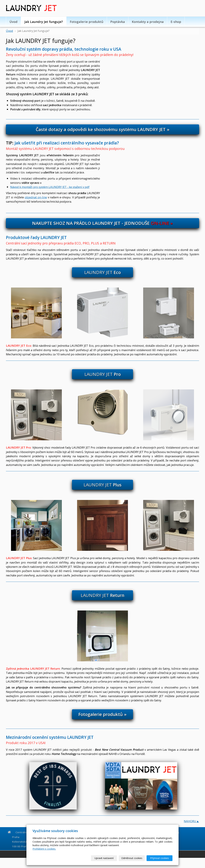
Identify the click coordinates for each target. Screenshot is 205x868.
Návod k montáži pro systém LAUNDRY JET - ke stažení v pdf (50, 187)
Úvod (13, 22)
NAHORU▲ (191, 821)
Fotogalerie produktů (87, 22)
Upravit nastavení (104, 858)
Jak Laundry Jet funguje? (44, 22)
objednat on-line (36, 197)
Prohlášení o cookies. (44, 849)
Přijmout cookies (160, 858)
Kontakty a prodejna (148, 22)
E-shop (176, 22)
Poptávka (118, 22)
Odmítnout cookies (132, 858)
